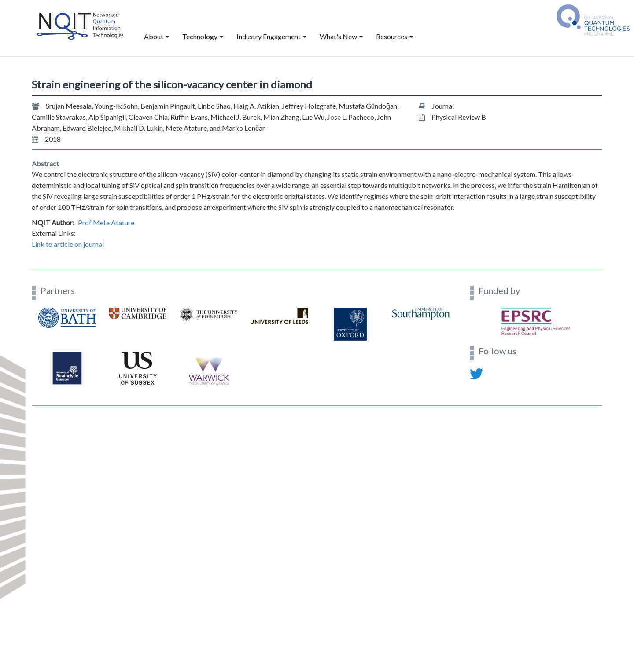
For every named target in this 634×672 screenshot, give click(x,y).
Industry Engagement (271, 36)
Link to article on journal (68, 244)
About (157, 36)
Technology (203, 36)
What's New (341, 36)
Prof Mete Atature (106, 222)
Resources (394, 36)
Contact (43, 400)
